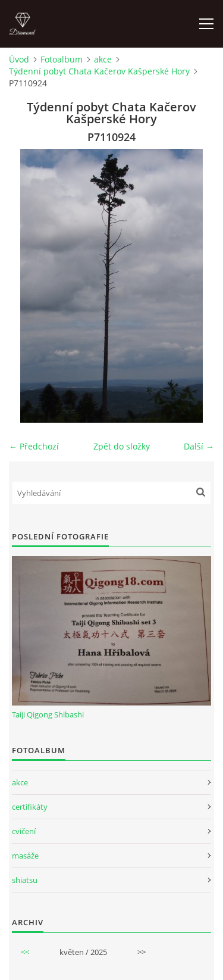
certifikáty (30, 807)
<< (25, 952)
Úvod (19, 59)
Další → (199, 446)
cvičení (24, 831)
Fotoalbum (62, 59)
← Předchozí (34, 446)
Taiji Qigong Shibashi (48, 714)
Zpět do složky (122, 446)
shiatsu (25, 880)
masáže (25, 856)
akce (103, 59)
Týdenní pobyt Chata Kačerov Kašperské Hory (99, 71)
